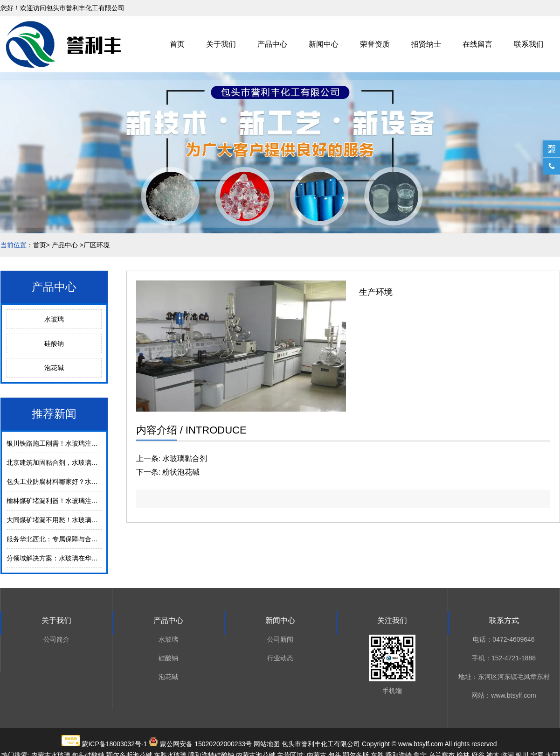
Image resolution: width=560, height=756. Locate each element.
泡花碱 (54, 368)
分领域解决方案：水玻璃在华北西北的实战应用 (75, 558)
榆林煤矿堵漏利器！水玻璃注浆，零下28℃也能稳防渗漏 (88, 501)
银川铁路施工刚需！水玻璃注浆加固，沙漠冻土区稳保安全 (91, 443)
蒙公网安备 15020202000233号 (206, 744)
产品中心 (272, 44)
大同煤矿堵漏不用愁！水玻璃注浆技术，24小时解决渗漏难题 (95, 520)
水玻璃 (54, 319)
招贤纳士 (426, 44)
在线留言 (477, 44)
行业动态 (280, 658)
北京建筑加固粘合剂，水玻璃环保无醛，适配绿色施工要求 (91, 462)
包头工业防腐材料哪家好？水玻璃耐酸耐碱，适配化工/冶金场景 (99, 482)
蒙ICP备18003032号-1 (114, 744)
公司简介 (56, 639)
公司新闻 (280, 639)
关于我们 (221, 44)
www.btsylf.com (421, 744)
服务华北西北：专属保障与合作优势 (59, 539)
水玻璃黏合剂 (185, 458)
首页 (177, 44)
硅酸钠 (54, 343)
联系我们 (529, 44)
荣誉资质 (375, 44)
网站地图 (267, 744)
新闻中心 (324, 44)
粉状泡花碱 (181, 472)
